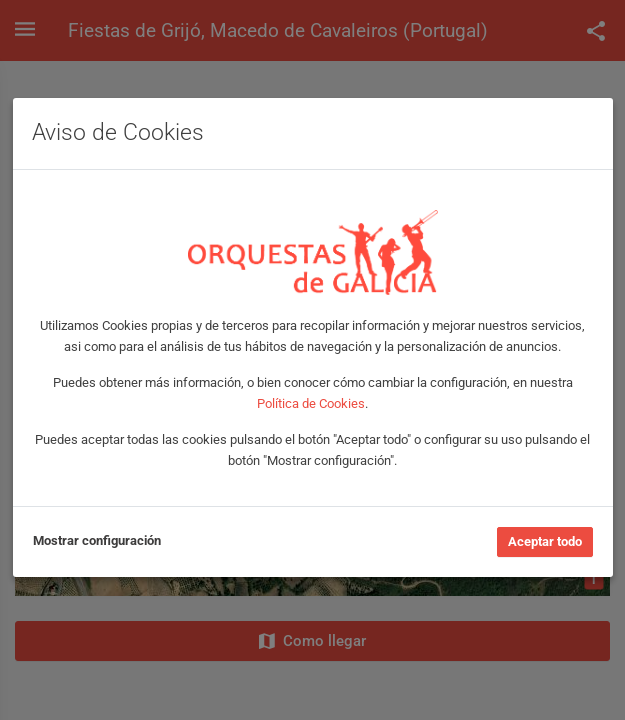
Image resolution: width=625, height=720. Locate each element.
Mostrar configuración (97, 540)
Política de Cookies (311, 403)
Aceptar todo (545, 541)
